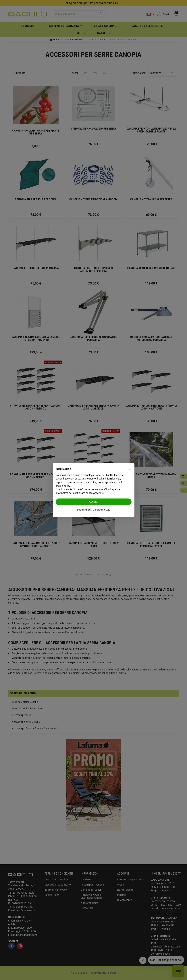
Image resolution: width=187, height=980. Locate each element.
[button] (130, 469)
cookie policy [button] (63, 486)
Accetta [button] (93, 502)
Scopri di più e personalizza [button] (93, 510)
